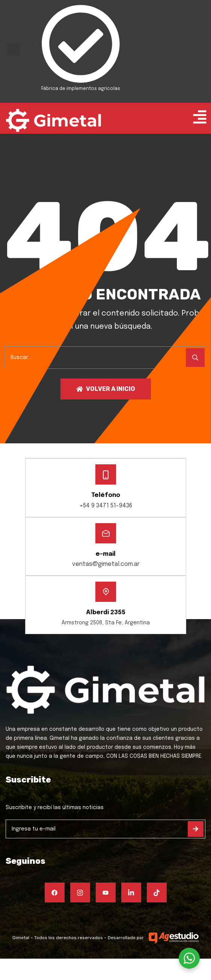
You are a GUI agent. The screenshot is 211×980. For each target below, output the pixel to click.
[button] (13, 50)
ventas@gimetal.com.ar (106, 564)
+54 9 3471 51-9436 (106, 506)
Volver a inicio (106, 389)
